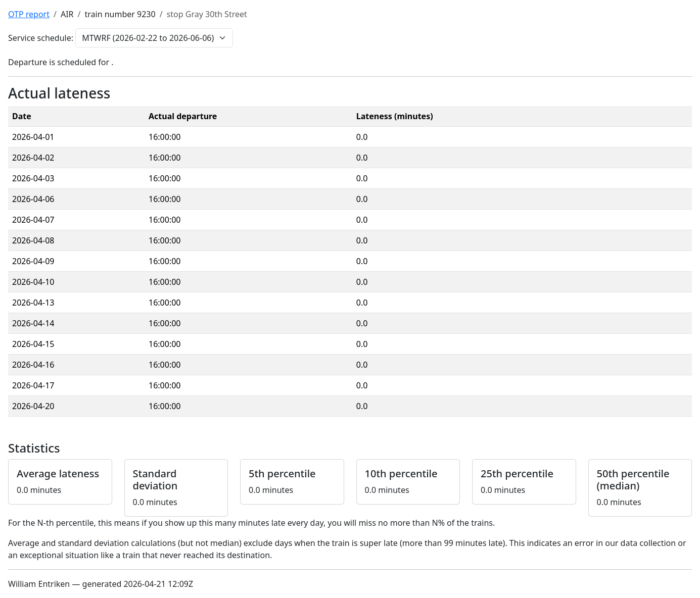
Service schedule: (41, 38)
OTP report (29, 14)
